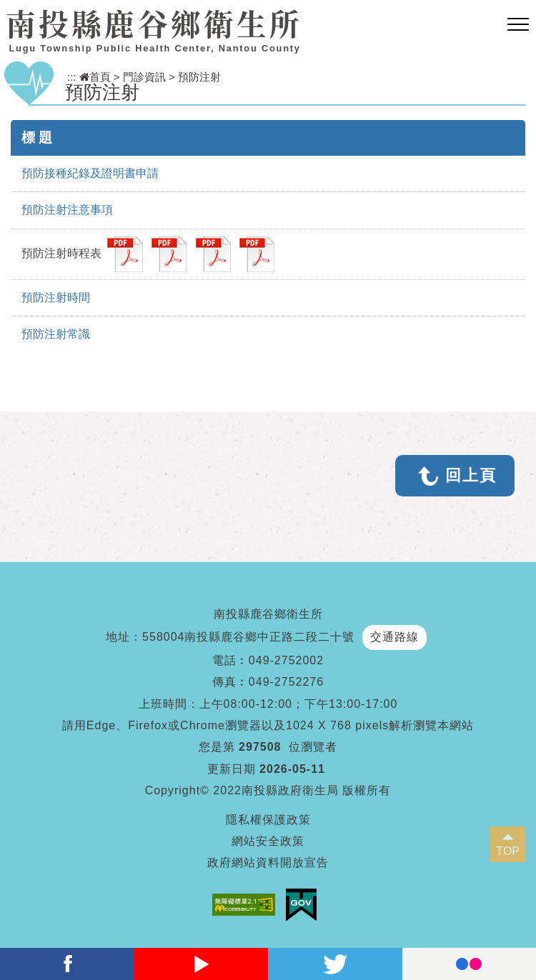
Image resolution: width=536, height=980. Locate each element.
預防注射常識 (56, 334)
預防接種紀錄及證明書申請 (90, 173)
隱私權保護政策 (268, 820)
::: (72, 77)
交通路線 (394, 637)
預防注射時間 (56, 297)
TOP (508, 851)
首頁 (95, 77)
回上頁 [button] (471, 475)
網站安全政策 (268, 841)
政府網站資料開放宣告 (268, 862)
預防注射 (199, 77)
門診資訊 (144, 77)
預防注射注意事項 (67, 210)
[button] (518, 25)
